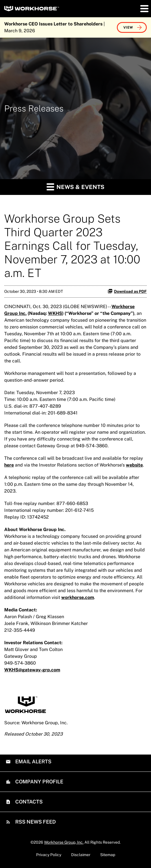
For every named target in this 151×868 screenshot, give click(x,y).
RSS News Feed (35, 822)
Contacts (28, 802)
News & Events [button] (75, 187)
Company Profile (39, 782)
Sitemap (108, 855)
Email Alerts (33, 761)
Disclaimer (81, 855)
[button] (144, 8)
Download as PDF (127, 291)
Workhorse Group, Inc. (64, 842)
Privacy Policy (49, 855)
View (128, 27)
